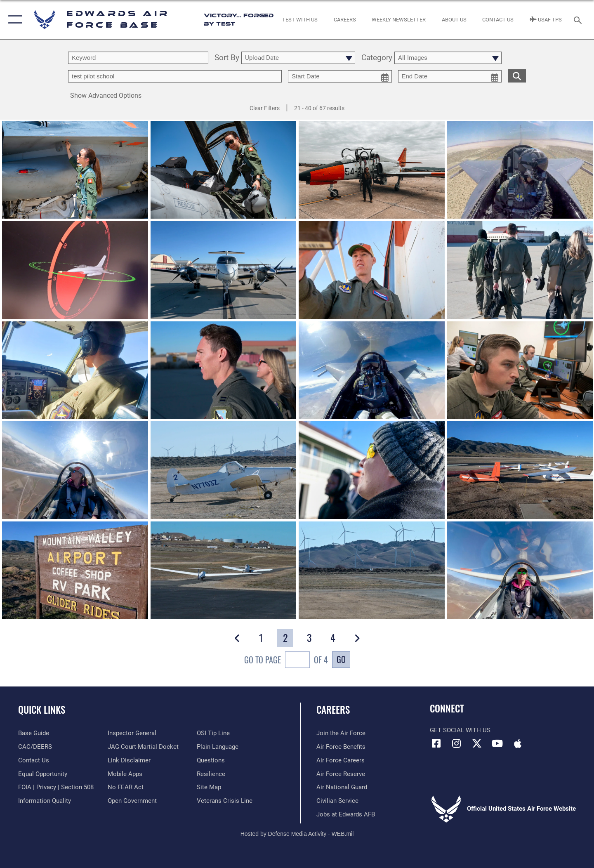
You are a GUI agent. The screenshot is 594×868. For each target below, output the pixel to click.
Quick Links (42, 710)
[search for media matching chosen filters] (517, 76)
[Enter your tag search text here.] (175, 76)
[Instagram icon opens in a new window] (457, 743)
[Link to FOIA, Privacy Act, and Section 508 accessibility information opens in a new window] (56, 787)
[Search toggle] (579, 19)
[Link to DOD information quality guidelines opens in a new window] (45, 801)
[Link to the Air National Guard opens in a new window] (342, 787)
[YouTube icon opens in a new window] (497, 743)
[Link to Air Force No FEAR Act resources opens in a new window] (126, 787)
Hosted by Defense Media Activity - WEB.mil (297, 834)
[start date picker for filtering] (340, 76)
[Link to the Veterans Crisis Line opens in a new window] (225, 801)
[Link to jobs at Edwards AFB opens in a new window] (346, 814)
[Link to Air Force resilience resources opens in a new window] (211, 774)
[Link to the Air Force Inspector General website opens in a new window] (132, 733)
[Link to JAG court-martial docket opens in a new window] (143, 747)
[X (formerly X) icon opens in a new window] (477, 743)
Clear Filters (265, 108)
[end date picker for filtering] (450, 76)
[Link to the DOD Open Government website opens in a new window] (132, 801)
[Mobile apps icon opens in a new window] (518, 743)
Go (341, 659)
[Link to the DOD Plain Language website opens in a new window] (218, 747)
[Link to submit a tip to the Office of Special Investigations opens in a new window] (213, 733)
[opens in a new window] (34, 733)
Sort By (227, 58)
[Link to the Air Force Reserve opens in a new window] (341, 774)
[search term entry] (138, 58)
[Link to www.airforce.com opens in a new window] (341, 733)
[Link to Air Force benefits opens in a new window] (341, 747)
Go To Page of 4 (286, 661)
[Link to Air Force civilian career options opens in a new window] (337, 801)
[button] (13, 20)
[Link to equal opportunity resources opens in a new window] (43, 774)
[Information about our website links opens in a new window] (129, 760)
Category (377, 58)
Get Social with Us (460, 730)
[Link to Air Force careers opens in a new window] (341, 760)
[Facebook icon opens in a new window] (436, 743)
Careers (333, 710)
